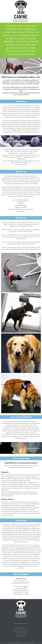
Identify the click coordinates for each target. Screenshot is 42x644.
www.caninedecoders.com (21, 623)
